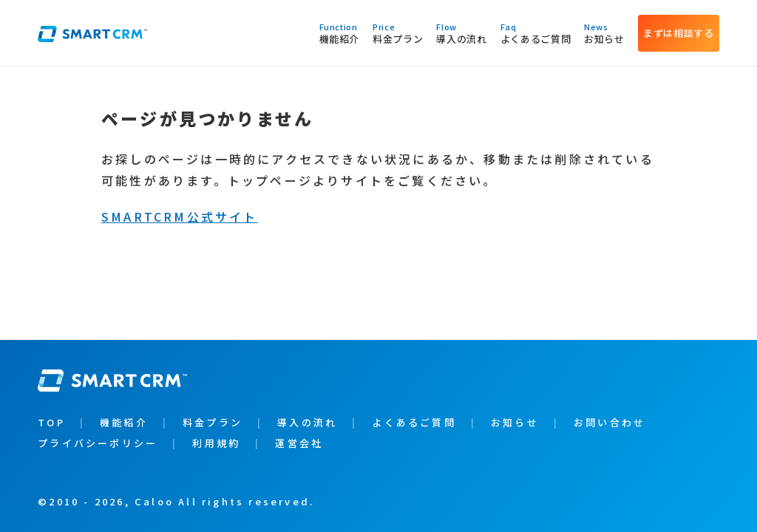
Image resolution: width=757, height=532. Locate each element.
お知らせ (604, 33)
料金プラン (398, 33)
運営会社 (299, 443)
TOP (51, 422)
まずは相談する (679, 33)
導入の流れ (461, 33)
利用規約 (216, 443)
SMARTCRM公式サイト (180, 216)
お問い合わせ (610, 422)
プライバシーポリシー (98, 443)
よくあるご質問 (536, 33)
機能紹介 (340, 33)
